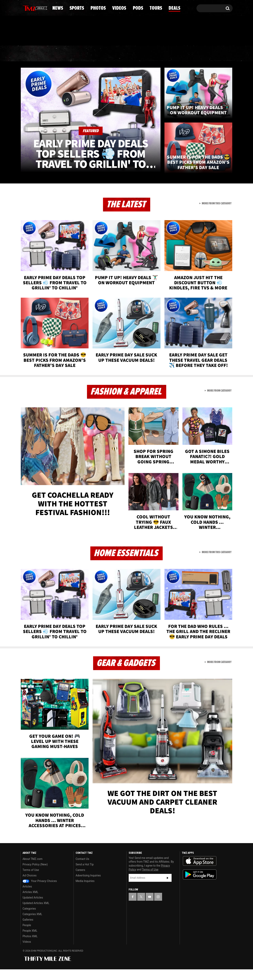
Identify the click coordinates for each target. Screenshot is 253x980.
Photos (94, 71)
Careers (80, 881)
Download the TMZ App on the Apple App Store (200, 872)
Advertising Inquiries (88, 886)
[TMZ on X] (30, 7)
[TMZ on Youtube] (36, 7)
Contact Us (83, 870)
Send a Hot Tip (85, 875)
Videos (127, 71)
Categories (29, 919)
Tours (186, 71)
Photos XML (30, 947)
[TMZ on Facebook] (24, 7)
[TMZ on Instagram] (44, 7)
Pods (157, 71)
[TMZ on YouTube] (150, 907)
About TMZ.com (33, 870)
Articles (27, 897)
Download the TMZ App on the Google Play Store (200, 885)
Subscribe (168, 889)
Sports (60, 71)
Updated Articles (33, 908)
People (27, 936)
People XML (30, 941)
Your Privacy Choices (40, 892)
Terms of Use (31, 881)
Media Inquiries (85, 892)
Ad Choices (30, 886)
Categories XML (32, 925)
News (30, 71)
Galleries (28, 930)
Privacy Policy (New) (35, 875)
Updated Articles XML (36, 914)
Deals (216, 71)
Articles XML (30, 903)
